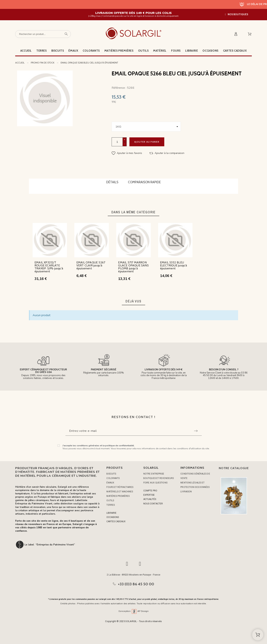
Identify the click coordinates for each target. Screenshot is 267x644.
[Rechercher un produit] (43, 34)
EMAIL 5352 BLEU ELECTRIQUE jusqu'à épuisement (174, 265)
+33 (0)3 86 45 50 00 (136, 584)
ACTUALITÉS (150, 499)
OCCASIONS (113, 517)
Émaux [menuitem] (73, 51)
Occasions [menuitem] (210, 51)
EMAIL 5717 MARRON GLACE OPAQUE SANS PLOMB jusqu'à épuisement (133, 267)
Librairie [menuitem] (192, 51)
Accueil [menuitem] (26, 51)
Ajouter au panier (147, 142)
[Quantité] (117, 142)
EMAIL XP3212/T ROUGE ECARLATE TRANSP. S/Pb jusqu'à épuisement (49, 267)
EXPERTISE (149, 495)
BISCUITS (111, 474)
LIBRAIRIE (111, 513)
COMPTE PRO (150, 491)
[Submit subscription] (196, 431)
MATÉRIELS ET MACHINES (120, 492)
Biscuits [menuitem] (58, 51)
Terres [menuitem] (42, 51)
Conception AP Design (133, 611)
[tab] (112, 182)
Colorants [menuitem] (91, 51)
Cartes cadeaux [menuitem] (235, 51)
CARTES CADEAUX (116, 521)
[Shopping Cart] (258, 635)
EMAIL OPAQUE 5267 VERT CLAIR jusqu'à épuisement (91, 265)
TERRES (111, 505)
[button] (236, 14)
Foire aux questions (155, 483)
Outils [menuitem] (143, 51)
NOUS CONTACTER (153, 504)
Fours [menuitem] (176, 51)
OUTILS (110, 500)
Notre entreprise (154, 474)
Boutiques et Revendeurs (159, 478)
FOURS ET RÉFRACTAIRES (120, 487)
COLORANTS (113, 478)
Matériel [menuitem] (160, 51)
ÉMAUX (110, 483)
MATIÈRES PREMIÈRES (118, 496)
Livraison (186, 492)
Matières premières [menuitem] (119, 51)
